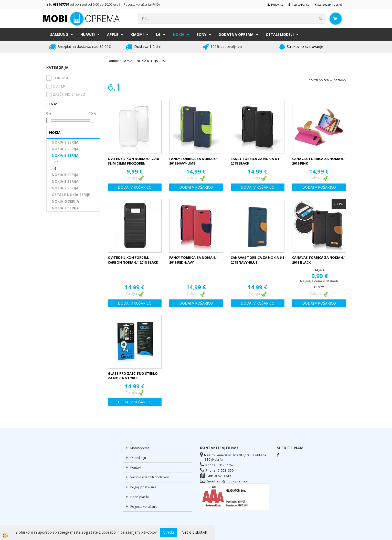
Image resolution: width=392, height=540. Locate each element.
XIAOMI (137, 34)
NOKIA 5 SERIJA (65, 175)
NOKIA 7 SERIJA (65, 149)
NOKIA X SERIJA (65, 208)
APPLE (113, 34)
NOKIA (179, 34)
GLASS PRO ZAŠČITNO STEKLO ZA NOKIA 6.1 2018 (133, 376)
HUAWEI (88, 34)
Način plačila (140, 497)
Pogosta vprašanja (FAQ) (142, 4)
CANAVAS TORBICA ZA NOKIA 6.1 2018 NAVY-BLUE (257, 260)
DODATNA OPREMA (236, 34)
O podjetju (138, 458)
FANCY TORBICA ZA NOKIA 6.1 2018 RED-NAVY (194, 260)
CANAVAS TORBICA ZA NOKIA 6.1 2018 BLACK (319, 260)
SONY (202, 34)
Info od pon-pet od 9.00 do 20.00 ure (82, 4)
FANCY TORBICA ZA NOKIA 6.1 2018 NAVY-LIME (194, 161)
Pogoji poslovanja (143, 487)
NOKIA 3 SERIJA (65, 181)
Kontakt (136, 467)
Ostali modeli (280, 34)
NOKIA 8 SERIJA (65, 142)
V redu (169, 532)
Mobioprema (140, 448)
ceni (328, 80)
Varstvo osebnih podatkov (150, 477)
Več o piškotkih (195, 532)
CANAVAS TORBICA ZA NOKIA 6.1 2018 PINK (319, 161)
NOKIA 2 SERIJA (65, 188)
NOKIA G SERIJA (65, 201)
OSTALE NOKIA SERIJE (71, 195)
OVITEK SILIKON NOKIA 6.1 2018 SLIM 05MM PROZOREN (133, 161)
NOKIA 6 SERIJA (65, 155)
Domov (113, 61)
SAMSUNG (59, 34)
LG (158, 34)
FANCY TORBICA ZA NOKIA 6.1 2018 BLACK (255, 161)
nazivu (340, 80)
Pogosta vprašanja (144, 507)
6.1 (57, 162)
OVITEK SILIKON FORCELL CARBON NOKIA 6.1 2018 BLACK (133, 260)
